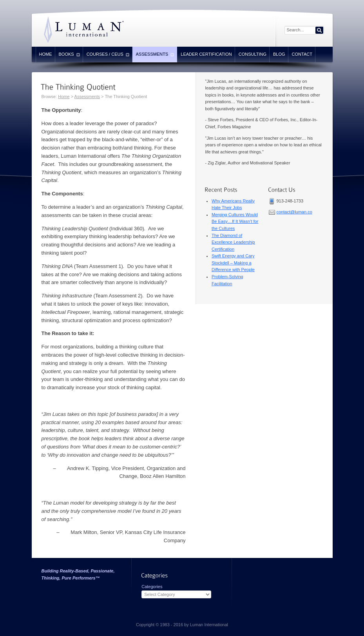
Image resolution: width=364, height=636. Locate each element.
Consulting (253, 54)
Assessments (155, 55)
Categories (152, 587)
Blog (279, 54)
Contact (302, 54)
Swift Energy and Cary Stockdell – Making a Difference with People (233, 263)
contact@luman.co (294, 212)
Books (69, 55)
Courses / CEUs (108, 55)
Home (46, 54)
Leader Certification (206, 54)
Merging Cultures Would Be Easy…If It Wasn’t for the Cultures (235, 221)
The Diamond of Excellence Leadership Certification (233, 242)
